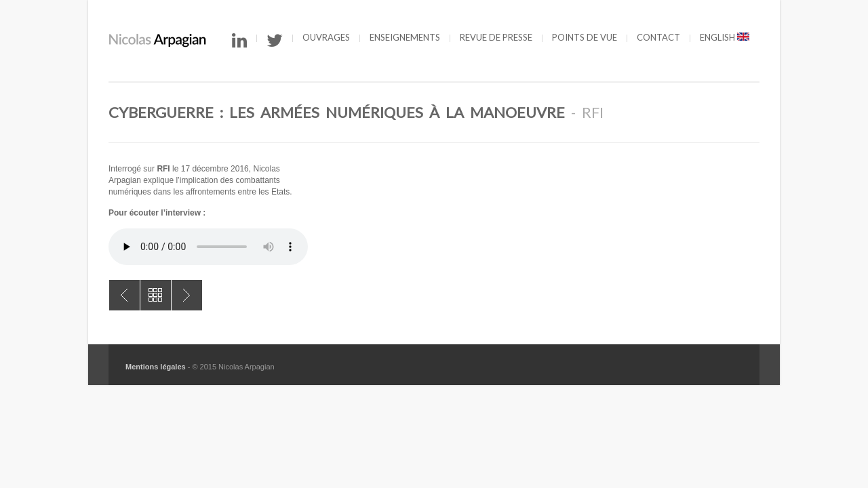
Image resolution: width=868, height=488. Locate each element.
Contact (658, 37)
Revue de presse (496, 37)
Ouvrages (326, 37)
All (156, 295)
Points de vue (585, 37)
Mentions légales (156, 367)
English (725, 37)
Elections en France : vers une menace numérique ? (187, 295)
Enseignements (405, 37)
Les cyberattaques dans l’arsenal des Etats (124, 295)
